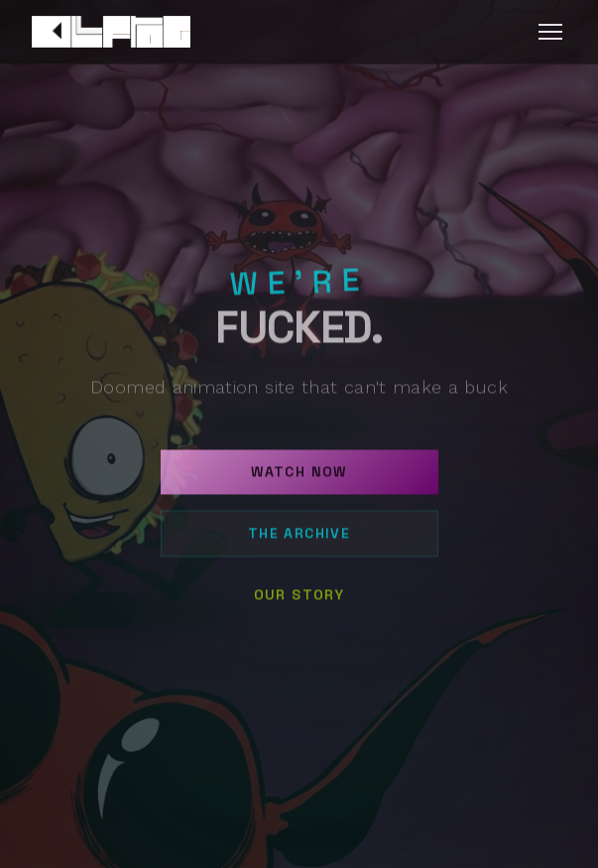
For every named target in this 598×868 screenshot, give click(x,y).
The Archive (299, 540)
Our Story (299, 601)
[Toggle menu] (550, 32)
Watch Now (299, 478)
